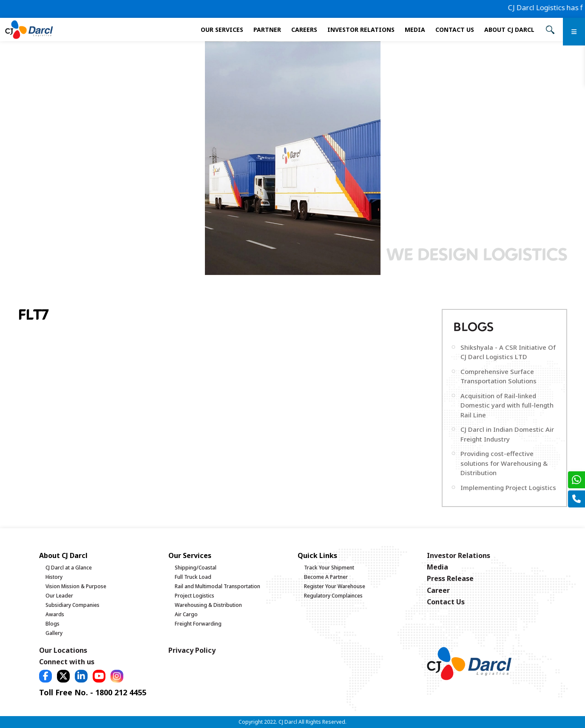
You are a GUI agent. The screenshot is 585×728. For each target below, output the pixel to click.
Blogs (53, 624)
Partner (267, 30)
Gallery (54, 633)
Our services (222, 30)
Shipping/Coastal (196, 568)
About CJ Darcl (509, 30)
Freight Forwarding (198, 624)
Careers (304, 30)
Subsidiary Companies (72, 605)
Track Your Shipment (329, 568)
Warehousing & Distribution (208, 605)
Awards (55, 614)
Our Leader (59, 596)
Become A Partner (326, 577)
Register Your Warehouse (335, 586)
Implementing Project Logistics (508, 487)
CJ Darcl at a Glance (69, 568)
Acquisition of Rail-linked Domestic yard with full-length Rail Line (507, 405)
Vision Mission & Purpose (76, 586)
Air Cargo (186, 614)
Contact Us (455, 30)
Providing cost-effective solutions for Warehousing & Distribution (504, 463)
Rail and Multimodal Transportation (217, 586)
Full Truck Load (193, 577)
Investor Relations (361, 30)
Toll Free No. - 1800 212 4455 (93, 692)
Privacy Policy (192, 650)
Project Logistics (195, 596)
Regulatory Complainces (333, 596)
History (54, 577)
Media (415, 30)
